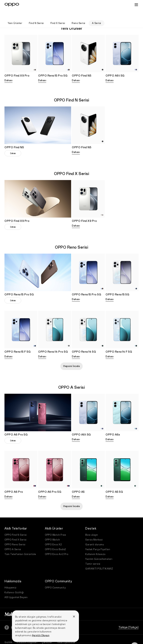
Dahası (8, 71)
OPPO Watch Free (55, 525)
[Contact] (135, 636)
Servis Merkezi (94, 530)
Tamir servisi (93, 554)
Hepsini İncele (71, 356)
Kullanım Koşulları (27, 632)
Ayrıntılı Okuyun (41, 626)
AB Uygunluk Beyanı (16, 588)
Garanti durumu (95, 535)
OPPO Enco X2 (53, 535)
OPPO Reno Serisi (15, 535)
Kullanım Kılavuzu (95, 544)
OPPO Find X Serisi (15, 530)
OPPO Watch (52, 530)
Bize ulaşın (92, 525)
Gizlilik (8, 632)
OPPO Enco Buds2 (55, 540)
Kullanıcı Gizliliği (14, 583)
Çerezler (47, 632)
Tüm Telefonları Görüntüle (20, 544)
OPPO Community (55, 578)
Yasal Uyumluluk (66, 632)
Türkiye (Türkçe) (128, 618)
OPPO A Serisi (13, 540)
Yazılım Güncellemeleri (99, 549)
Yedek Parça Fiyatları (98, 540)
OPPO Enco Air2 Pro (57, 544)
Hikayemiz (11, 578)
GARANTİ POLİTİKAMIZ (99, 559)
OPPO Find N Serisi (16, 525)
